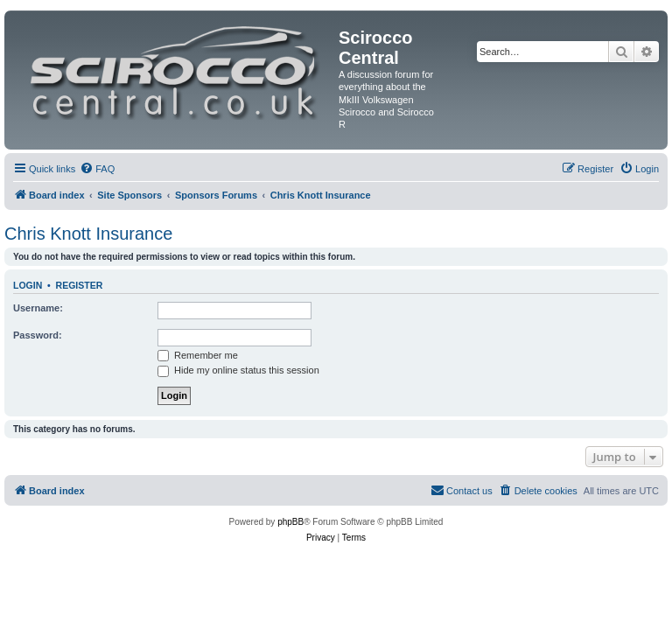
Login (28, 285)
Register (80, 285)
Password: (38, 335)
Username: (38, 308)
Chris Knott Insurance (88, 234)
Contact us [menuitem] (462, 490)
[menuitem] (97, 169)
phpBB (290, 522)
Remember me (198, 355)
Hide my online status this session (238, 370)
